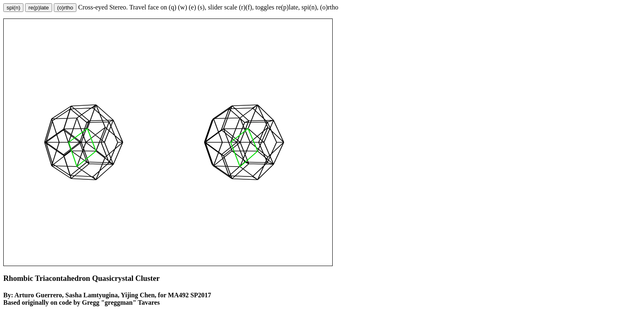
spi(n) (13, 8)
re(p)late (39, 8)
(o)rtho (65, 8)
